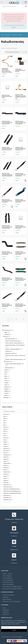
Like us (14, 560)
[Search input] (13, 6)
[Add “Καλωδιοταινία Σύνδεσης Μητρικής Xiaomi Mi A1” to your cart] (25, 259)
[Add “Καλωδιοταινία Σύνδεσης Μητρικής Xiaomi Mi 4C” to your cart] (25, 181)
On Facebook (14, 563)
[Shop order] (16, 52)
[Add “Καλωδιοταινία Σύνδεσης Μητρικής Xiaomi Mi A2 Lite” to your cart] (25, 285)
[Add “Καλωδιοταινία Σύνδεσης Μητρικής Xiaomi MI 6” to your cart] (12, 207)
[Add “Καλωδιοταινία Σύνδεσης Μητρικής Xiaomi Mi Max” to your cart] (25, 311)
